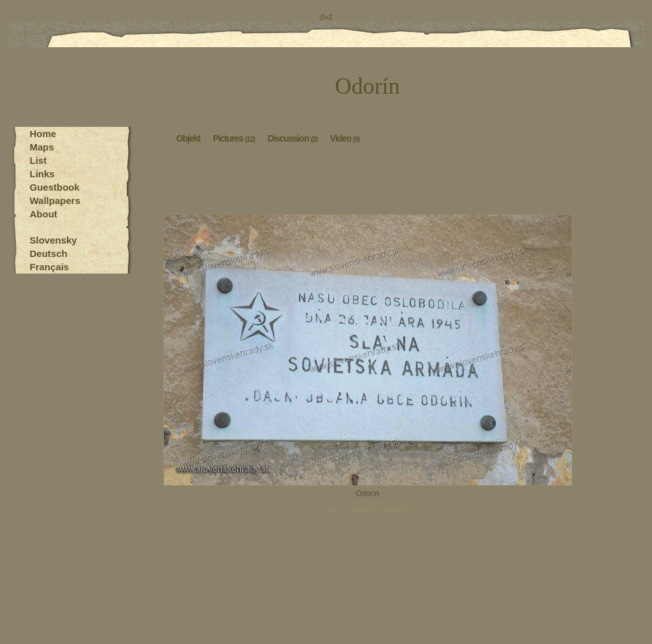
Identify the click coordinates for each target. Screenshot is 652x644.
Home (43, 134)
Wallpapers (55, 201)
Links (42, 174)
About (44, 214)
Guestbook (55, 187)
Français (50, 267)
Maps (42, 147)
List (39, 160)
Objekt (189, 138)
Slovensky (54, 240)
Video (345, 138)
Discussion (293, 138)
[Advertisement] (368, 182)
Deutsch (49, 253)
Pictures (234, 138)
